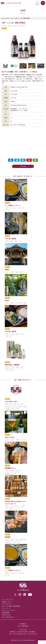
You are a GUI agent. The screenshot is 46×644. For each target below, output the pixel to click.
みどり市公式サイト (9, 617)
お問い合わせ (7, 615)
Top (3, 18)
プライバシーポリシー (9, 610)
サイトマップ (7, 608)
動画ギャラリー (7, 602)
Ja (40, 642)
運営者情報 (6, 613)
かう (12, 18)
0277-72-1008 (14, 91)
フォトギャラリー (8, 600)
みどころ (7, 18)
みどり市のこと (7, 604)
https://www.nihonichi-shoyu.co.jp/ (18, 105)
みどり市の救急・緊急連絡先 (11, 606)
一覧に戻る (23, 166)
